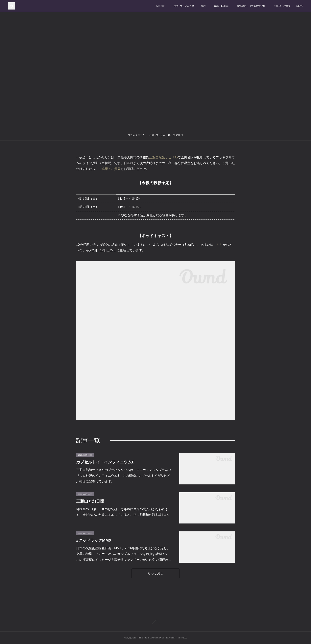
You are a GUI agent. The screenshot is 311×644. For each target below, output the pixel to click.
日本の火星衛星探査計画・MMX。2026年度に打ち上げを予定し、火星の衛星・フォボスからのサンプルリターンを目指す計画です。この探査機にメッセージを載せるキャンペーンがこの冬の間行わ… (124, 554)
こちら (218, 245)
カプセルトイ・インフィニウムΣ (105, 462)
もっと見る (155, 573)
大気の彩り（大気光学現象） (252, 6)
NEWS (300, 6)
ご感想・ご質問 (282, 6)
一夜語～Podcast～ (221, 6)
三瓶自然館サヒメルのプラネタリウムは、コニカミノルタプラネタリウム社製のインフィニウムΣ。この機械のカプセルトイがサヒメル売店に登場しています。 (124, 476)
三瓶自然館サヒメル (163, 157)
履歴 (203, 6)
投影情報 (161, 6)
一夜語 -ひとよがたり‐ (183, 6)
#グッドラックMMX (94, 540)
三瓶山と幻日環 (90, 501)
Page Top (155, 622)
